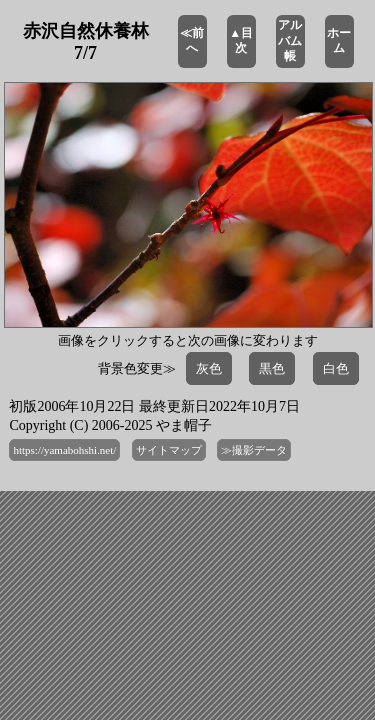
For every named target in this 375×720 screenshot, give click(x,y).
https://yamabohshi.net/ (64, 450)
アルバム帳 (290, 40)
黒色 (272, 368)
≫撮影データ (254, 450)
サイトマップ (169, 450)
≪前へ (192, 41)
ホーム (339, 41)
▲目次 (241, 41)
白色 (336, 368)
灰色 (209, 368)
